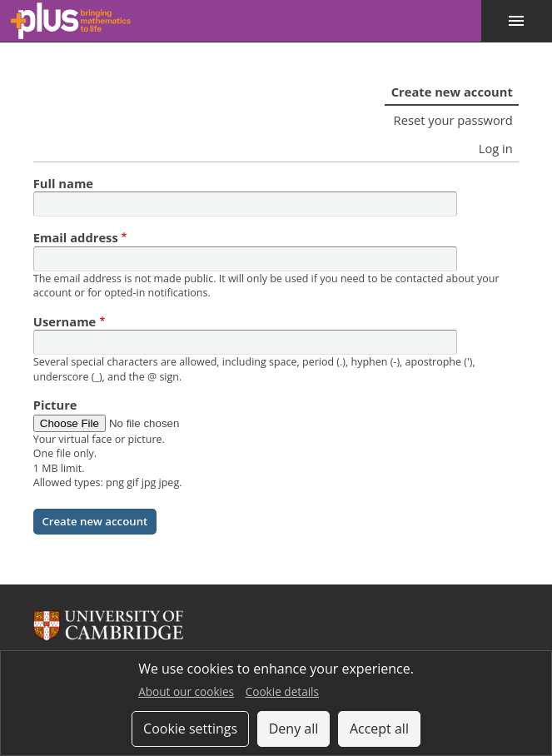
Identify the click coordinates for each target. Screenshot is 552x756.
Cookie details (282, 691)
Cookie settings (190, 729)
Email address (76, 237)
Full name (63, 183)
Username (65, 321)
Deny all (294, 729)
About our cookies (186, 691)
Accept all (379, 729)
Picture (55, 405)
